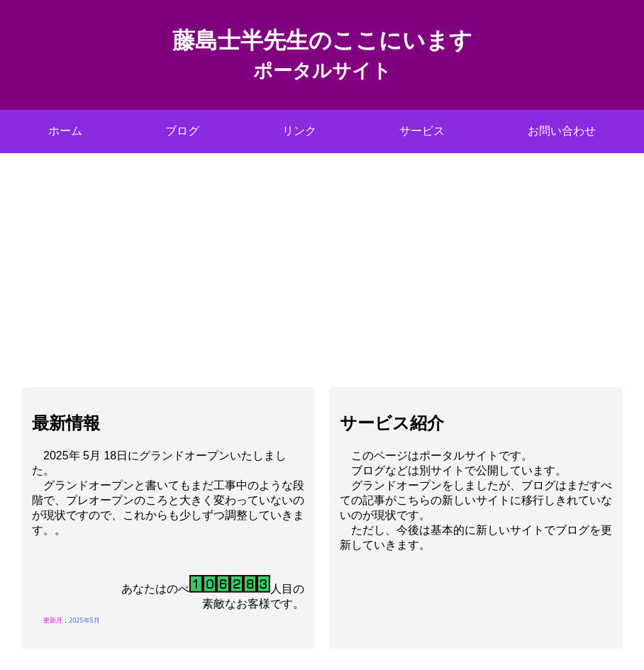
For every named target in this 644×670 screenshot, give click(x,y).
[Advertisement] (322, 259)
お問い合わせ (562, 131)
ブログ (182, 131)
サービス (422, 131)
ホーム (65, 131)
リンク (299, 131)
